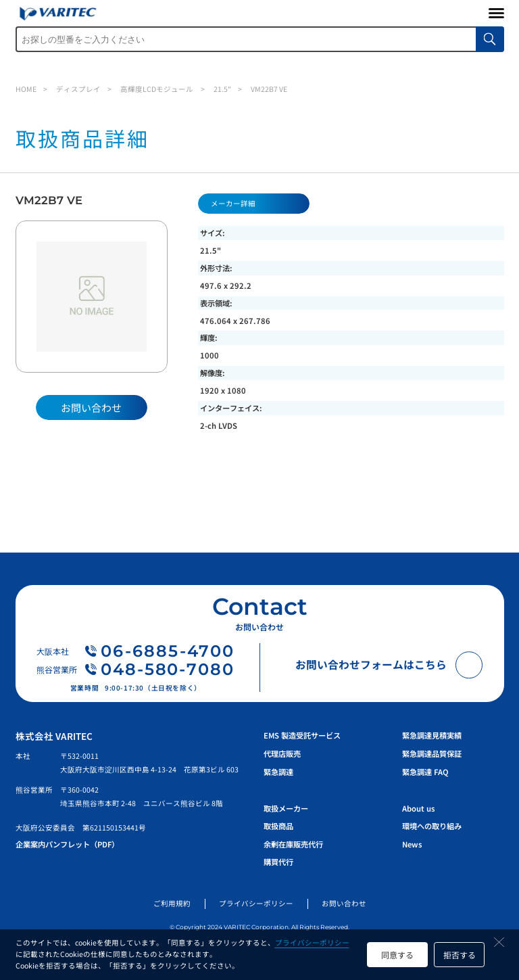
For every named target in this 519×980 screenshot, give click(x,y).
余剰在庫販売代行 (293, 844)
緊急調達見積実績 (432, 735)
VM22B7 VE (269, 89)
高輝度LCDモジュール (157, 89)
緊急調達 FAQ (425, 772)
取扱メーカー (286, 808)
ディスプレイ (78, 89)
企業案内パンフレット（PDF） (67, 844)
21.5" (222, 89)
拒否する (460, 955)
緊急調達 (278, 772)
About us (418, 808)
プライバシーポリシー (312, 942)
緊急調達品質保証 (432, 753)
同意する (397, 955)
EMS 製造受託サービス (302, 735)
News (412, 844)
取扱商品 (278, 826)
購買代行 (278, 862)
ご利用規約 (172, 903)
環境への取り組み (432, 826)
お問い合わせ (344, 903)
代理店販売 (282, 753)
